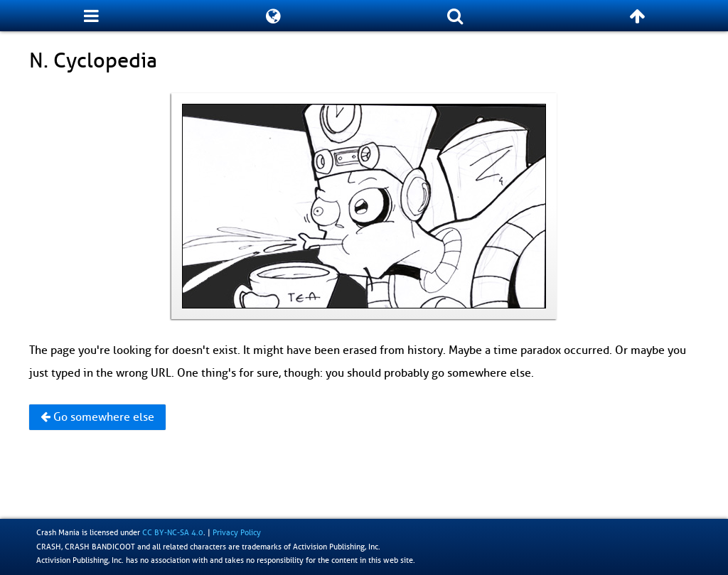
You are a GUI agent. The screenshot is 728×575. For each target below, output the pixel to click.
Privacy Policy (237, 532)
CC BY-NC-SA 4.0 (173, 532)
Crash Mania (58, 532)
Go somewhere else (97, 417)
